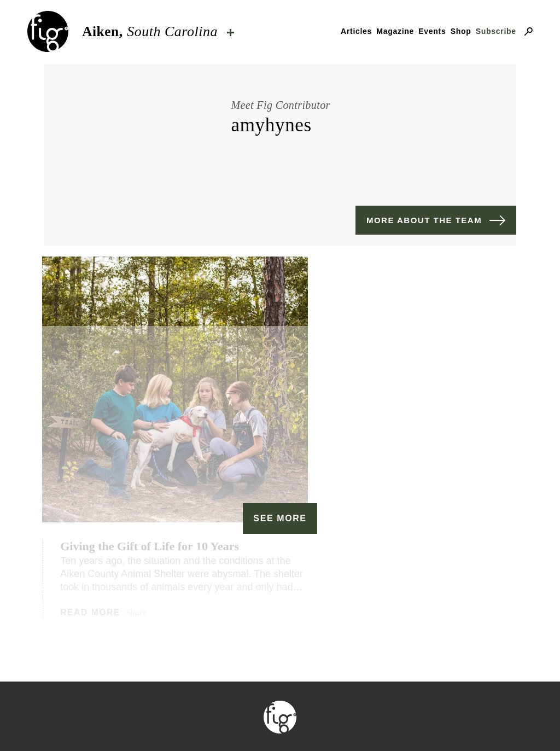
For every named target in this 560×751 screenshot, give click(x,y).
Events (432, 31)
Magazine (395, 31)
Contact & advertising (226, 725)
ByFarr (416, 687)
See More (280, 420)
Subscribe (496, 31)
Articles (356, 31)
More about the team (424, 220)
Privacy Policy (348, 725)
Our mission (113, 725)
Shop (461, 31)
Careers (428, 725)
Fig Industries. (319, 700)
